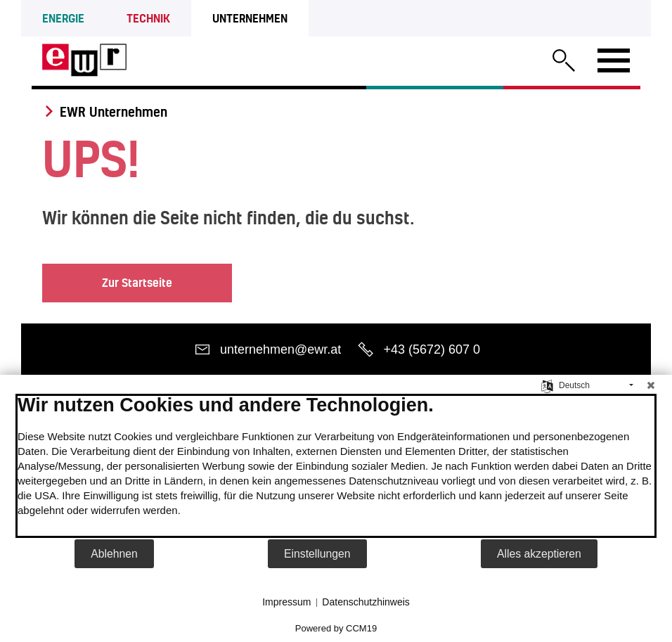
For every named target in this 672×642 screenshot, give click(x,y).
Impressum (286, 602)
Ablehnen (114, 554)
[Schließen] (651, 385)
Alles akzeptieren (539, 554)
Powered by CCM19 (336, 628)
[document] (336, 466)
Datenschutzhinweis (366, 602)
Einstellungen (317, 554)
